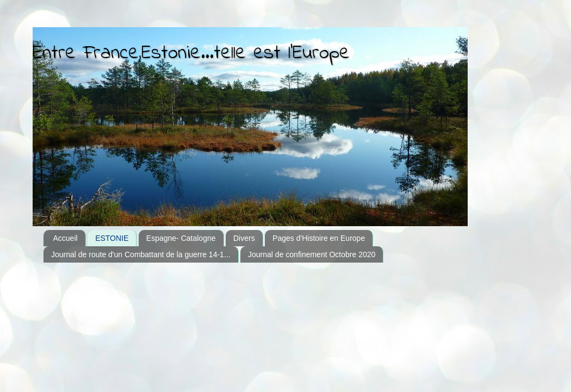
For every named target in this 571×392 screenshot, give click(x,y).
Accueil (66, 238)
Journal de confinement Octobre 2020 (312, 254)
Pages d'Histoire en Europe (319, 238)
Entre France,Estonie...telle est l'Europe (191, 54)
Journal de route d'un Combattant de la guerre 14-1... (141, 254)
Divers (244, 238)
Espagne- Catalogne (181, 238)
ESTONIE (112, 238)
